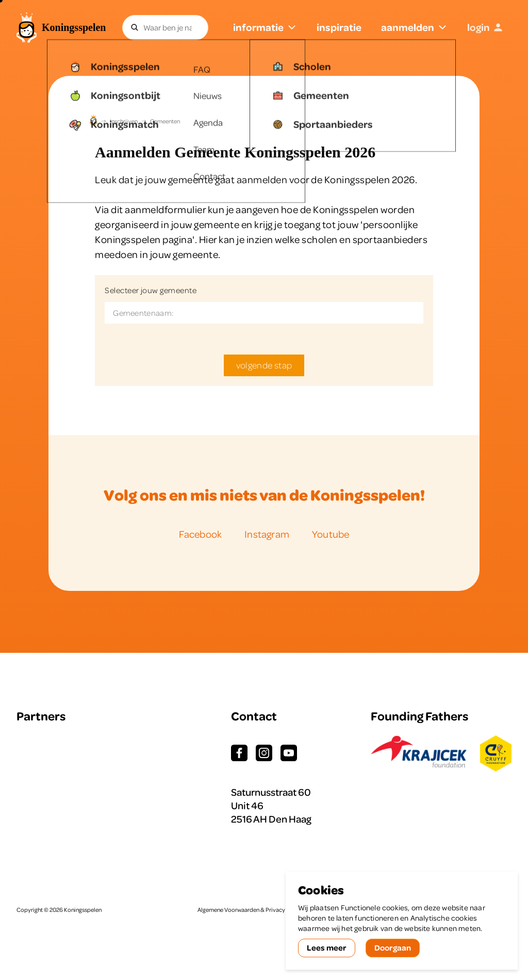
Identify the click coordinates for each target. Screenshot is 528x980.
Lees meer (327, 947)
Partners (41, 716)
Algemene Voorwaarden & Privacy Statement (255, 910)
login (485, 27)
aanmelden (414, 27)
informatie (265, 27)
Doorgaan (393, 947)
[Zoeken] (135, 27)
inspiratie (339, 27)
